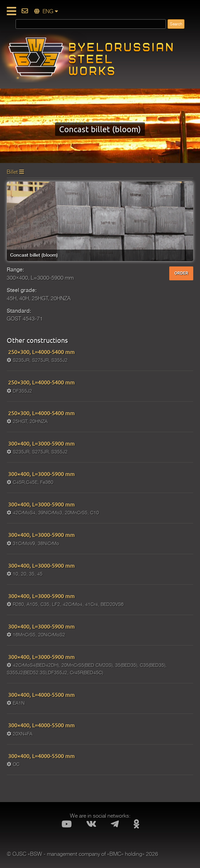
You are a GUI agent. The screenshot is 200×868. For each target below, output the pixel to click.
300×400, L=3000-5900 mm (41, 443)
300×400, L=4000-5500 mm (41, 695)
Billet (15, 172)
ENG (46, 11)
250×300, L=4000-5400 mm (41, 352)
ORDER (181, 273)
